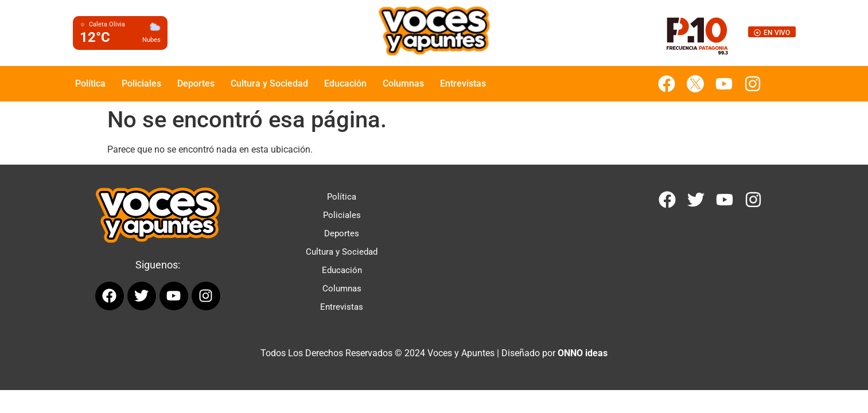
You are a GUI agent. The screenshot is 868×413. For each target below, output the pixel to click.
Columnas (403, 83)
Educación (345, 83)
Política (90, 83)
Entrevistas (463, 83)
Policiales (141, 83)
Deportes (196, 83)
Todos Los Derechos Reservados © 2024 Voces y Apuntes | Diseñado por (434, 353)
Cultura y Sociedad (269, 83)
